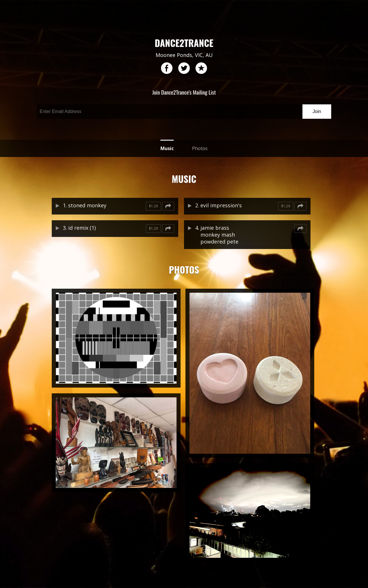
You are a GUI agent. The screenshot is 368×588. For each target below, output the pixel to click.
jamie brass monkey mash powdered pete (219, 235)
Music (167, 148)
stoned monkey (87, 205)
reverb (201, 68)
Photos (200, 148)
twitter (184, 68)
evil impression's (221, 205)
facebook (167, 68)
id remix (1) (82, 228)
